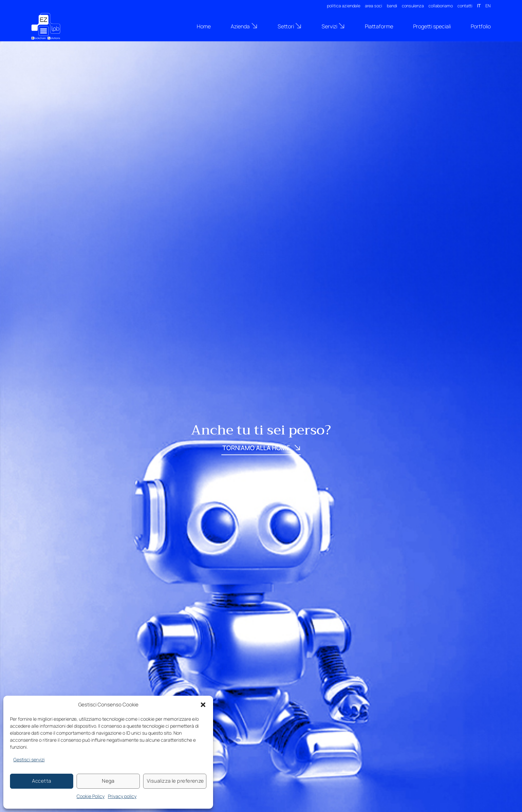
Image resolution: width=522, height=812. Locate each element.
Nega (108, 781)
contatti (465, 6)
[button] (203, 705)
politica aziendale (344, 6)
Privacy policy (122, 796)
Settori (290, 26)
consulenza (413, 6)
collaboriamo (441, 6)
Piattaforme (379, 26)
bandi (392, 6)
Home (204, 26)
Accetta (41, 781)
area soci (374, 6)
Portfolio (481, 26)
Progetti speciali (432, 26)
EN (488, 6)
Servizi (333, 26)
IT (479, 6)
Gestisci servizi (29, 760)
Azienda (244, 26)
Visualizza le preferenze (175, 781)
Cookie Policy (91, 796)
